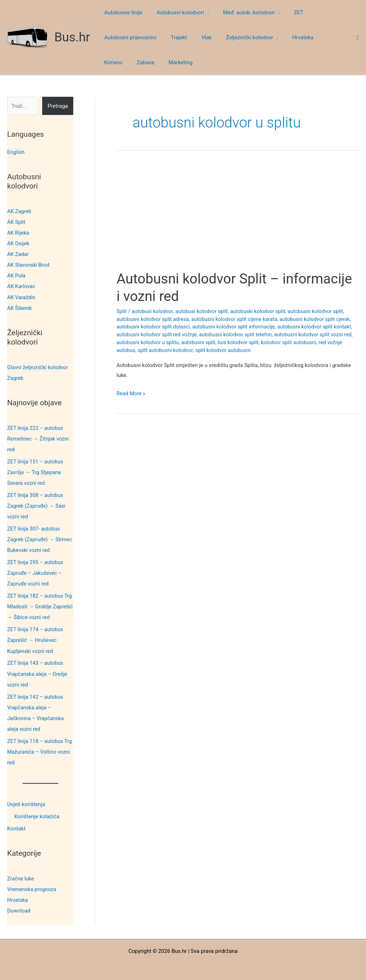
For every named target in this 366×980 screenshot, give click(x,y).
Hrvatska (18, 898)
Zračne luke (21, 876)
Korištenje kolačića (37, 814)
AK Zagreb (20, 211)
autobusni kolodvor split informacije (237, 327)
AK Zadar (18, 254)
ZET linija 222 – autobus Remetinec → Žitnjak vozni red (39, 438)
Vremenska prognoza (33, 887)
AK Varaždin (22, 297)
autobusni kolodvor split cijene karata (238, 319)
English (16, 152)
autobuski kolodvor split (261, 311)
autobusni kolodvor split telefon (259, 335)
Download (19, 909)
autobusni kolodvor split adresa (154, 319)
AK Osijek (19, 243)
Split (122, 311)
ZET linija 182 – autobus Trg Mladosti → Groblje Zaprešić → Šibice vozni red (40, 605)
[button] (201, 12)
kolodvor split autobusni (318, 342)
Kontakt (16, 826)
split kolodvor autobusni (243, 350)
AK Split (16, 222)
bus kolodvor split (266, 342)
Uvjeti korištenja (26, 803)
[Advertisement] (238, 217)
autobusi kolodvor (153, 311)
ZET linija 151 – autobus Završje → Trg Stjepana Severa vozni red (36, 472)
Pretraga (58, 106)
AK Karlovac (22, 286)
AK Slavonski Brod (29, 265)
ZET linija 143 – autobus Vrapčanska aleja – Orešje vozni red (38, 672)
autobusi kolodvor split (204, 311)
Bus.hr (72, 37)
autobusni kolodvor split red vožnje (178, 335)
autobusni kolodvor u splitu (173, 342)
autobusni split (224, 342)
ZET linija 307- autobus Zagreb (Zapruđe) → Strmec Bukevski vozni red (38, 538)
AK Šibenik (20, 307)
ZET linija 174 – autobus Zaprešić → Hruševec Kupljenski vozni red (36, 639)
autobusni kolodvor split (321, 311)
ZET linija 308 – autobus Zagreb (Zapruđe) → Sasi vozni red (37, 505)
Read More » (131, 394)
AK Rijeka (18, 232)
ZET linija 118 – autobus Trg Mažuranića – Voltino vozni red (37, 750)
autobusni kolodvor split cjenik (321, 319)
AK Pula (16, 275)
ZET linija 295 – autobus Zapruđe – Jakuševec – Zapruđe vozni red (36, 572)
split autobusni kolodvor (183, 350)
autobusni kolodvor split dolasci (154, 327)
